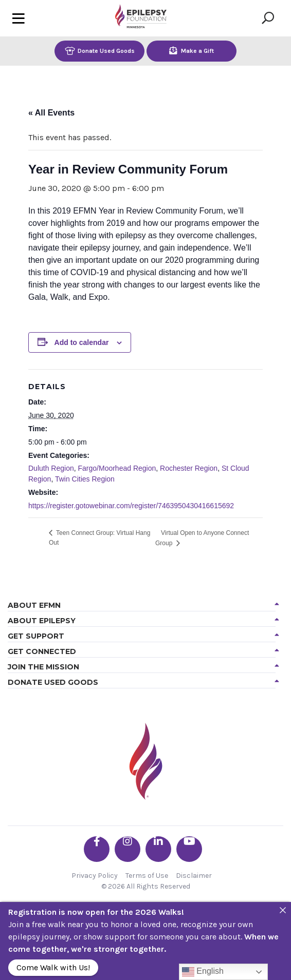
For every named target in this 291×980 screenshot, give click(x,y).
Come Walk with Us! (53, 967)
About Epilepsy (42, 621)
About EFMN (34, 605)
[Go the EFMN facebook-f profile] (97, 849)
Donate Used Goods (100, 51)
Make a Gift (192, 51)
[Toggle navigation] (19, 18)
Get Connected (42, 651)
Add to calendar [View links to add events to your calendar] (82, 342)
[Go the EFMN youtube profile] (189, 849)
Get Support (36, 636)
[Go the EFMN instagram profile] (128, 849)
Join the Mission (43, 667)
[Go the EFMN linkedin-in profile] (158, 849)
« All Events (51, 113)
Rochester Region (189, 468)
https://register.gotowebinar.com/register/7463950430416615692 (131, 506)
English (203, 972)
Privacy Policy (95, 876)
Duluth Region (51, 468)
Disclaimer (194, 876)
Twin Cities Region (85, 479)
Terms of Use (147, 876)
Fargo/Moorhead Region (117, 468)
